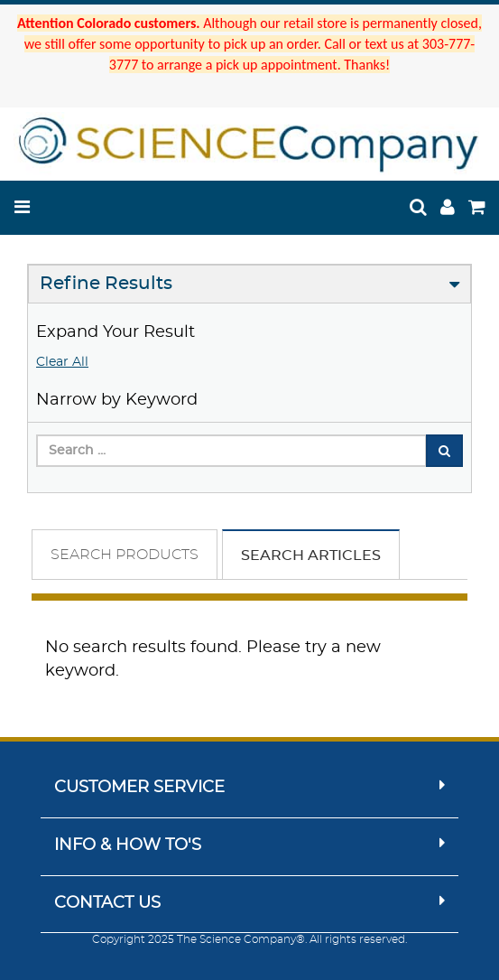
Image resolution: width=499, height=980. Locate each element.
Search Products (125, 555)
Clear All (62, 362)
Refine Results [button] (106, 284)
